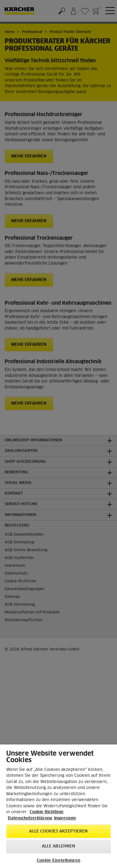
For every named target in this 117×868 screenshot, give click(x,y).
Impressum (65, 818)
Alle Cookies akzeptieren (58, 831)
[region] (58, 806)
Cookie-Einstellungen (58, 861)
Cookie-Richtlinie (47, 812)
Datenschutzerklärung (30, 818)
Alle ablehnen (59, 846)
